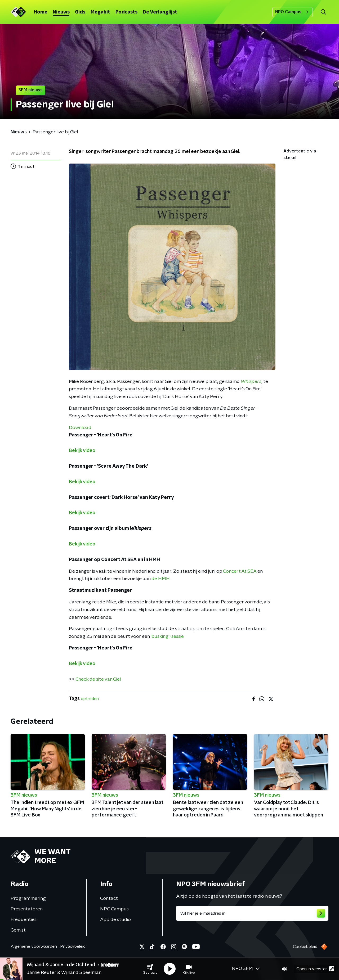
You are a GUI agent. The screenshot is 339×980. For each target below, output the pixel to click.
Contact (109, 898)
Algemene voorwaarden (34, 946)
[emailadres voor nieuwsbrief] (252, 913)
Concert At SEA (240, 571)
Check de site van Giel (98, 679)
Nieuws (61, 12)
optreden (90, 699)
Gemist (18, 930)
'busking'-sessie (167, 636)
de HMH (161, 579)
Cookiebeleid (305, 947)
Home (41, 12)
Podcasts (126, 12)
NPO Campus (293, 12)
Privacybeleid (73, 946)
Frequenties (24, 920)
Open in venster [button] (315, 969)
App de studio (115, 920)
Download (80, 428)
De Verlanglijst (160, 12)
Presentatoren (27, 909)
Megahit (100, 12)
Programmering (28, 898)
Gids (80, 12)
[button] (150, 969)
